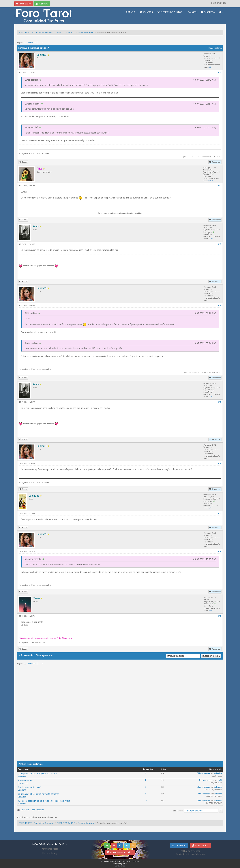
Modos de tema (215, 48)
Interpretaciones (86, 32)
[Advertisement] (109, 715)
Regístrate (42, 4)
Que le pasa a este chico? (30, 787)
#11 (220, 72)
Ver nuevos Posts (50, 849)
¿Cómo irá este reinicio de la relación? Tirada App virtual (44, 801)
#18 (220, 552)
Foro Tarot (105, 861)
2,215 (211, 67)
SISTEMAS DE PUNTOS (170, 12)
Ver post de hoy (50, 853)
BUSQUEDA (208, 12)
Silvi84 (219, 780)
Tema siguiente (43, 655)
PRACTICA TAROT (66, 32)
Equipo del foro (200, 845)
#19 (220, 616)
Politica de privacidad (190, 851)
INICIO (130, 12)
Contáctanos (179, 845)
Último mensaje (204, 773)
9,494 (210, 508)
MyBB (125, 864)
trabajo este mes (26, 780)
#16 (220, 464)
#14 (220, 306)
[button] (221, 12)
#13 (220, 244)
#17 (220, 514)
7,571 (211, 610)
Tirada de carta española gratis (190, 854)
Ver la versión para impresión (33, 810)
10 (146, 801)
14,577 (211, 181)
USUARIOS (146, 12)
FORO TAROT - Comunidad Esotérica (36, 32)
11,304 (211, 239)
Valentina (22, 776)
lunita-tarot (23, 783)
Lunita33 (217, 157)
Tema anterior (27, 655)
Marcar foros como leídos (120, 852)
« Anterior (32, 43)
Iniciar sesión (24, 4)
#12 (220, 186)
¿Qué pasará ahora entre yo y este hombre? (38, 794)
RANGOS (192, 12)
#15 (220, 402)
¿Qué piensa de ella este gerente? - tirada (37, 774)
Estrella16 (22, 790)
